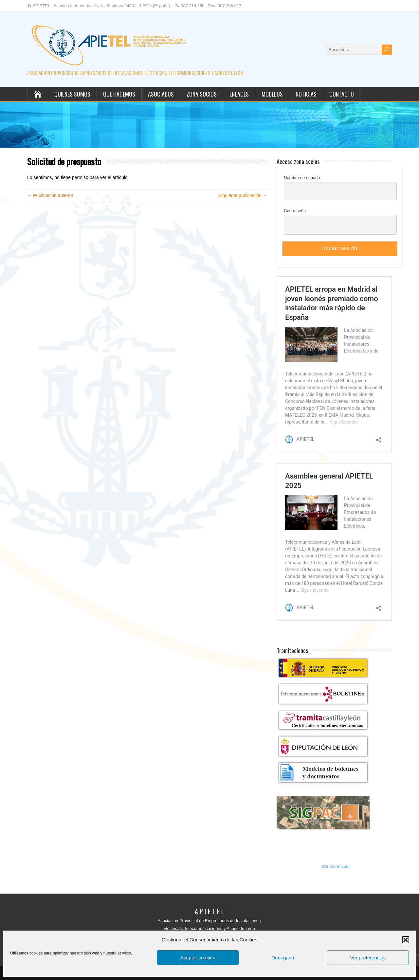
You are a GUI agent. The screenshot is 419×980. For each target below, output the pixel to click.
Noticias (306, 94)
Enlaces (239, 94)
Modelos (272, 94)
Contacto (342, 94)
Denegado (283, 958)
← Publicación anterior (50, 195)
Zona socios (202, 94)
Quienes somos (72, 94)
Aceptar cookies (198, 958)
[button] (406, 940)
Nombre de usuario (302, 178)
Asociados (161, 94)
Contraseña (295, 211)
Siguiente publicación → (243, 195)
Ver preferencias (368, 958)
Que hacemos (119, 94)
